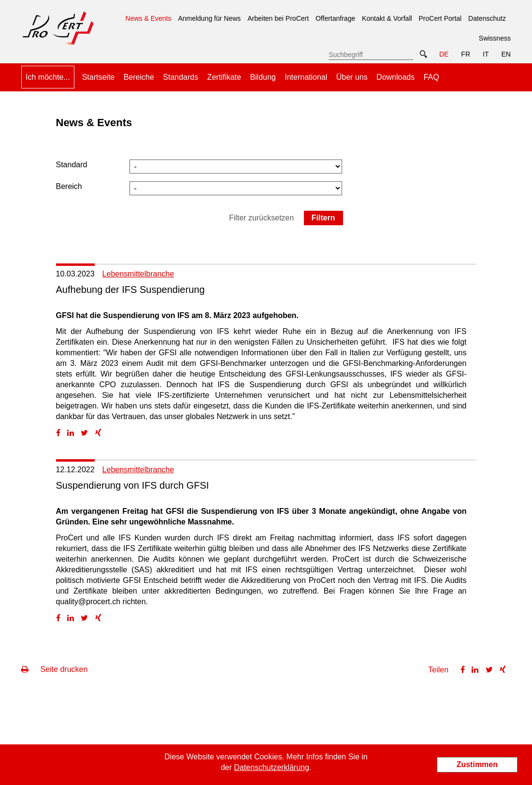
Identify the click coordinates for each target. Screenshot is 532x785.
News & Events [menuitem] (149, 15)
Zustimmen (477, 764)
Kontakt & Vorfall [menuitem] (387, 18)
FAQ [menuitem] (431, 77)
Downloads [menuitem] (395, 77)
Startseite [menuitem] (99, 77)
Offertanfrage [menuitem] (335, 18)
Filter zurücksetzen (261, 218)
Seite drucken (54, 669)
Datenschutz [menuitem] (487, 18)
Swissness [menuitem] (495, 38)
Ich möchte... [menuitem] (48, 77)
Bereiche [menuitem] (139, 77)
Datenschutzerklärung (272, 767)
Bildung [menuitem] (263, 77)
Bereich (69, 186)
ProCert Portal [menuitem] (440, 18)
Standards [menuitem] (180, 77)
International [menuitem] (306, 77)
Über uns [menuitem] (352, 77)
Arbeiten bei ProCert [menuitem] (278, 18)
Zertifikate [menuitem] (224, 77)
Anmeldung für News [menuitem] (209, 18)
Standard (72, 165)
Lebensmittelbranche (138, 274)
